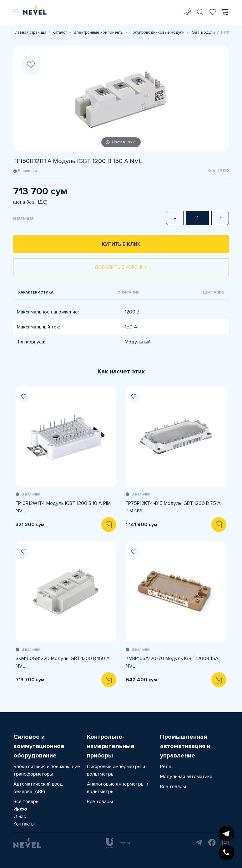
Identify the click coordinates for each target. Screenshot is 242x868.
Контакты (24, 824)
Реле (166, 767)
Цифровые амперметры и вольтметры (116, 770)
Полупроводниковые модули (157, 32)
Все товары (26, 801)
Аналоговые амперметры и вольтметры (118, 788)
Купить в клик (121, 244)
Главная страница (30, 32)
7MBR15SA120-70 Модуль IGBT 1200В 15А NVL (172, 662)
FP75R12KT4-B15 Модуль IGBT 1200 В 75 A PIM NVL (173, 507)
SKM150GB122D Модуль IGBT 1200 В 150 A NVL (63, 662)
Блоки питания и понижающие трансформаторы (47, 770)
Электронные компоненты (99, 32)
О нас (20, 816)
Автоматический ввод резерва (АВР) (38, 788)
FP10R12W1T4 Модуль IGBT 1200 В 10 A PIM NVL (63, 507)
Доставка (213, 292)
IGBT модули (203, 32)
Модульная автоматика (186, 777)
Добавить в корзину (121, 267)
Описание (128, 292)
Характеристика (36, 292)
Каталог (60, 32)
